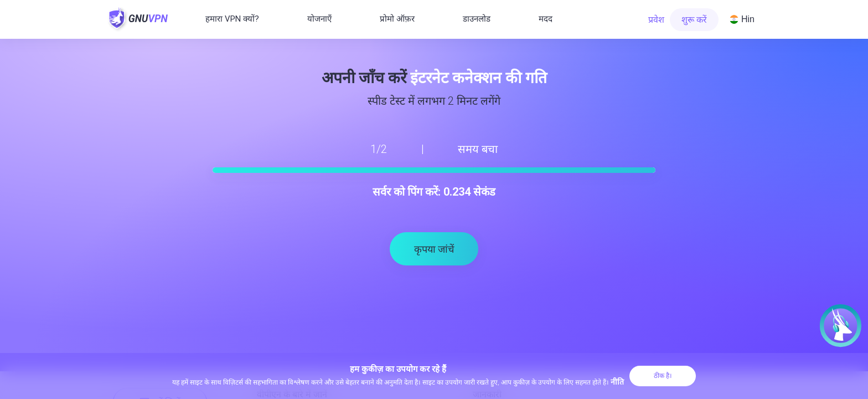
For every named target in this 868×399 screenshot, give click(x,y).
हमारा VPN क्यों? (232, 19)
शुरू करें (694, 20)
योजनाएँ (319, 19)
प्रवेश (656, 20)
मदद (546, 19)
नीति (617, 382)
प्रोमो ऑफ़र (397, 19)
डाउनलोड (477, 19)
